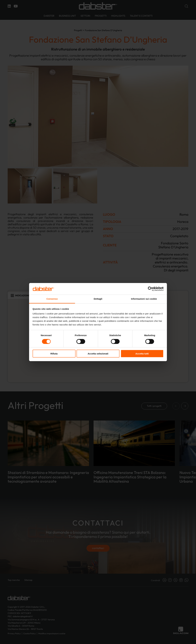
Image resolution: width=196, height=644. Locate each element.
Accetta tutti (142, 354)
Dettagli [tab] (98, 299)
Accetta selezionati (98, 354)
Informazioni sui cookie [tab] (144, 299)
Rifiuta (54, 354)
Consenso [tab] (52, 299)
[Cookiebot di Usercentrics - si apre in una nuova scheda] (150, 289)
